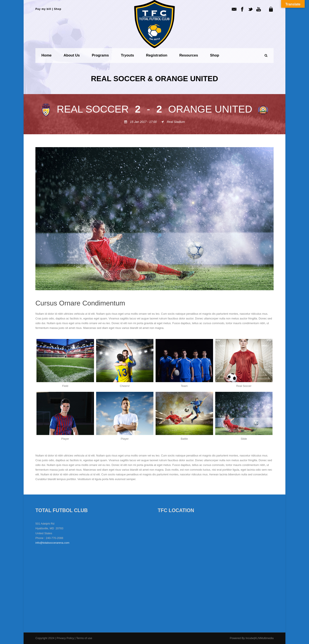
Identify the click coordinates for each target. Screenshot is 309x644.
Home (46, 55)
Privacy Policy (66, 638)
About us (72, 55)
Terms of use (84, 638)
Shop (58, 9)
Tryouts (127, 55)
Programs (100, 55)
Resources (189, 55)
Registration (157, 55)
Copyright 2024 (45, 638)
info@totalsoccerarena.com (52, 543)
